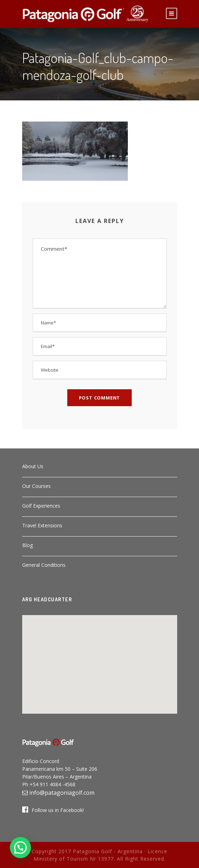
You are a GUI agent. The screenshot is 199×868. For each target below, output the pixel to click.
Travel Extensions (42, 525)
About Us (33, 466)
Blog (27, 545)
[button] (100, 660)
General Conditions (44, 565)
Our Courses (36, 486)
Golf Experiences (41, 506)
